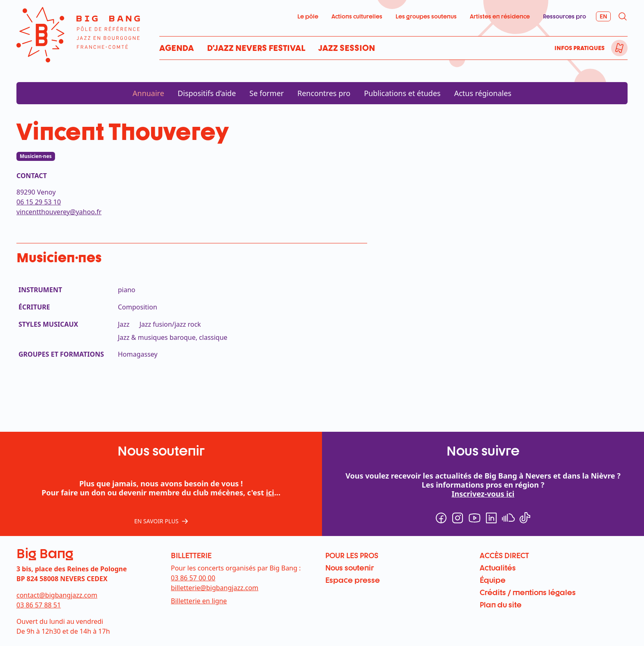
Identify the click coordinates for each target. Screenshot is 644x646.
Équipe (493, 580)
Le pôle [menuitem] (308, 16)
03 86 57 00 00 (193, 578)
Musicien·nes (36, 156)
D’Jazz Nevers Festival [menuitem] (256, 48)
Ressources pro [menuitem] (565, 16)
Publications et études (402, 93)
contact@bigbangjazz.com (57, 595)
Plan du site (501, 605)
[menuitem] (619, 48)
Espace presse (353, 580)
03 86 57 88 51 (39, 605)
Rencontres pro (324, 93)
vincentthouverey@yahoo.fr (59, 212)
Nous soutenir (350, 568)
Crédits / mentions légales (528, 592)
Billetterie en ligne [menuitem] (199, 601)
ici (270, 493)
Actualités (498, 568)
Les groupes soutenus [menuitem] (426, 16)
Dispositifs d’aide (207, 93)
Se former (267, 93)
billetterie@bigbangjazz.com (215, 588)
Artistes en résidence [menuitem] (500, 16)
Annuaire (148, 93)
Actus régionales (483, 93)
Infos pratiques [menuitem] (580, 48)
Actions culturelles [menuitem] (357, 16)
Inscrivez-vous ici (483, 494)
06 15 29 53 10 (39, 202)
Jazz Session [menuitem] (347, 48)
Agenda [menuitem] (177, 48)
